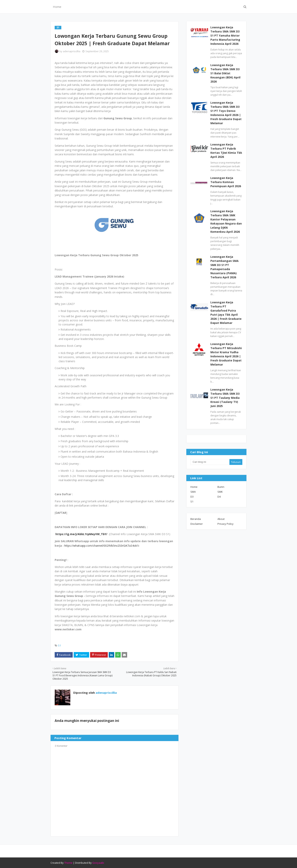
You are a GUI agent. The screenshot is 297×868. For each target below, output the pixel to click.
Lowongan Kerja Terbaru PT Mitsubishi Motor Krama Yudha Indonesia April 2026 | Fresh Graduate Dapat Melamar (226, 354)
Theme (68, 863)
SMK (220, 492)
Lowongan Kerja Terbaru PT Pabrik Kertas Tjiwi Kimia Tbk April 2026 (226, 151)
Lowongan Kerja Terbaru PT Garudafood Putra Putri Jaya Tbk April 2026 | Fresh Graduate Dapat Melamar (226, 313)
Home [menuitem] (57, 7)
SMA (193, 492)
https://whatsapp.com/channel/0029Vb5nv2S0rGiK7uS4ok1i (102, 546)
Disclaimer (197, 524)
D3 (192, 497)
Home (194, 487)
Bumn (221, 487)
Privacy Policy (225, 524)
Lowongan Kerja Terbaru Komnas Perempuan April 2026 (226, 182)
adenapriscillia (72, 51)
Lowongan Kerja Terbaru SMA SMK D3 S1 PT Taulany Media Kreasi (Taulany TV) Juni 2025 (225, 398)
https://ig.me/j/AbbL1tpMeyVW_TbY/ (81, 534)
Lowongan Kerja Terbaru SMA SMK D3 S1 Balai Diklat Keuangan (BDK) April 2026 (225, 73)
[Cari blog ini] (210, 462)
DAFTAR (61, 513)
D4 (219, 497)
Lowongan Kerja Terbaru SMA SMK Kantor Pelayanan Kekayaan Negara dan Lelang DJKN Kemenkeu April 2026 (226, 221)
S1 (59, 645)
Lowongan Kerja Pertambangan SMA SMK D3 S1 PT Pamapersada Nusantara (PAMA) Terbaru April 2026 (225, 267)
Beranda (196, 519)
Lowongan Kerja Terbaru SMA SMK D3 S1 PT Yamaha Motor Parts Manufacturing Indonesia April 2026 (225, 35)
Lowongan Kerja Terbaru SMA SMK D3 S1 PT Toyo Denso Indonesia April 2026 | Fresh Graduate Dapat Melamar (226, 113)
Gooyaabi (98, 863)
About (221, 519)
